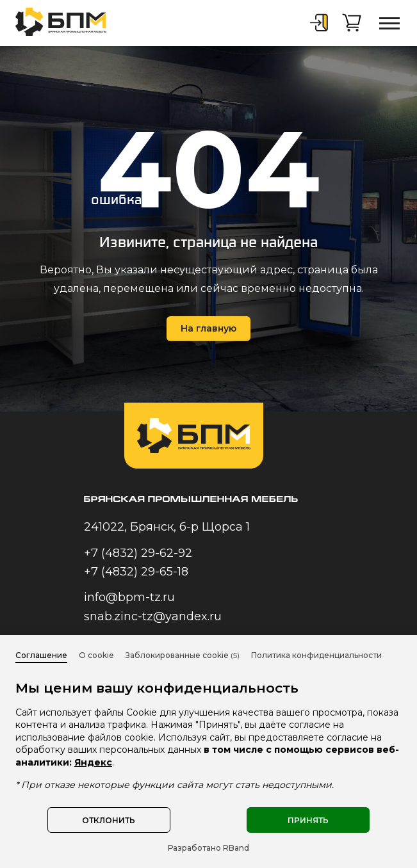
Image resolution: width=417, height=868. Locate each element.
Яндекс (93, 762)
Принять (308, 820)
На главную (208, 328)
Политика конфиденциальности (316, 655)
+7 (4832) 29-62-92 (138, 553)
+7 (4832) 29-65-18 (136, 572)
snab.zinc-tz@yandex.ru (153, 616)
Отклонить (109, 820)
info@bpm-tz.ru (129, 597)
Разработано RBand (208, 848)
